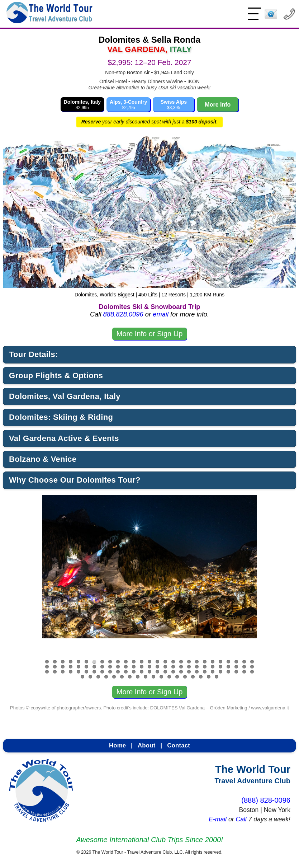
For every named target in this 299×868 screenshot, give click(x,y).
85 (106, 677)
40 (142, 667)
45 (181, 667)
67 (142, 672)
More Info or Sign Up (150, 334)
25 (236, 662)
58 (71, 672)
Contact (179, 745)
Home (117, 745)
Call (241, 819)
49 (213, 667)
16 (165, 662)
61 (94, 672)
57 (63, 672)
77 (220, 672)
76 (213, 672)
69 (157, 672)
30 (63, 667)
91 (153, 677)
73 (189, 672)
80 (244, 672)
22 (213, 662)
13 (142, 662)
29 (55, 667)
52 (236, 667)
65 (126, 672)
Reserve (91, 122)
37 (118, 667)
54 (252, 667)
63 (110, 672)
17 (173, 662)
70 (165, 672)
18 (181, 662)
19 (189, 662)
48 (205, 667)
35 (102, 667)
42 (157, 667)
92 (161, 677)
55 (47, 672)
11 (126, 662)
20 (197, 662)
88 (130, 677)
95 (185, 677)
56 (55, 672)
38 (126, 667)
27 (252, 662)
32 (79, 667)
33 (86, 667)
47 (197, 667)
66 (134, 672)
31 (71, 667)
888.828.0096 (123, 314)
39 (134, 667)
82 (82, 677)
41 (149, 667)
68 (149, 672)
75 (205, 672)
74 (197, 672)
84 (98, 677)
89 (138, 677)
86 (114, 677)
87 (122, 677)
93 (169, 677)
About (146, 745)
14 (149, 662)
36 (110, 667)
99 (217, 677)
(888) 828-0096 (266, 800)
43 (165, 667)
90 (146, 677)
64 (118, 672)
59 (79, 672)
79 (236, 672)
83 (90, 677)
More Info (218, 105)
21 (205, 662)
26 (244, 662)
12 (134, 662)
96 (193, 677)
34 (94, 667)
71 (173, 672)
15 (157, 662)
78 (228, 672)
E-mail (218, 819)
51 (228, 667)
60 (86, 672)
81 (252, 672)
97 (201, 677)
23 (220, 662)
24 (228, 662)
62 (102, 672)
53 (244, 667)
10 (118, 662)
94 (177, 677)
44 (173, 667)
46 (189, 667)
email (161, 314)
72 (181, 672)
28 (47, 667)
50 (220, 667)
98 (209, 677)
